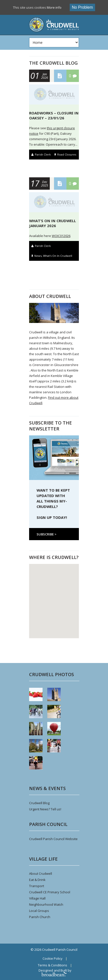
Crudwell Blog (39, 803)
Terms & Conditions (53, 965)
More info (54, 7)
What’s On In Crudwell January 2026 (53, 223)
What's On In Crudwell (58, 256)
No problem (82, 7)
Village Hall (37, 898)
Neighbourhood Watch (46, 904)
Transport (37, 886)
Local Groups (39, 911)
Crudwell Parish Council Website (53, 839)
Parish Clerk (43, 154)
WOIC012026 (61, 236)
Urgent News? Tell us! (45, 809)
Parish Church (40, 917)
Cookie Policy (53, 958)
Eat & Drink (37, 880)
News (38, 256)
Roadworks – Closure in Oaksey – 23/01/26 (54, 115)
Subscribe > (47, 534)
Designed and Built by (55, 972)
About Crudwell (41, 874)
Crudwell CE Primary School (50, 892)
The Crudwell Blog (53, 63)
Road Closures (67, 154)
